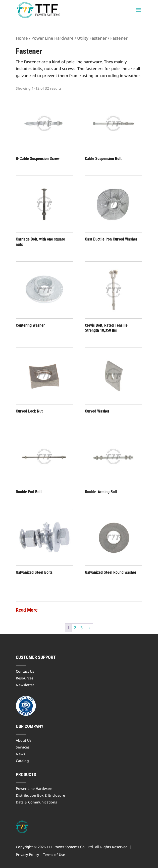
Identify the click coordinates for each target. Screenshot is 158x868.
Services (23, 747)
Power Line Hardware (52, 38)
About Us (24, 740)
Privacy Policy (27, 855)
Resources (25, 678)
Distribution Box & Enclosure (40, 795)
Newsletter (25, 685)
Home (22, 38)
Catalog (22, 761)
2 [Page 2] (75, 628)
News (20, 754)
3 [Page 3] (82, 628)
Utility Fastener (92, 38)
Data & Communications (36, 802)
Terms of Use (54, 855)
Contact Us (25, 671)
